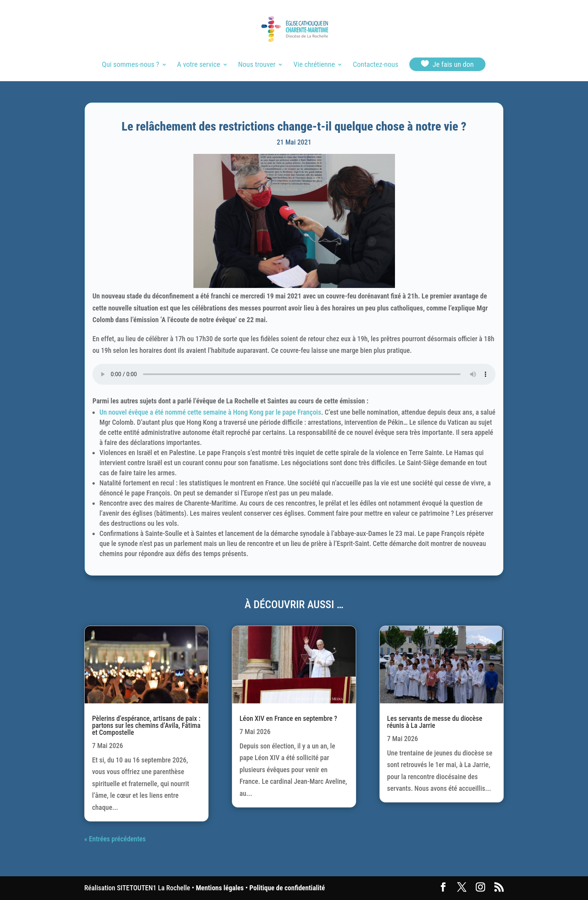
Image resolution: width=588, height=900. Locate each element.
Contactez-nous (375, 65)
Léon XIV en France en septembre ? (288, 718)
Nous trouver (257, 65)
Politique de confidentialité (287, 888)
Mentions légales (220, 888)
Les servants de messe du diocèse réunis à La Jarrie (435, 722)
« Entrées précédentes (115, 839)
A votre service (199, 65)
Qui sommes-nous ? (130, 65)
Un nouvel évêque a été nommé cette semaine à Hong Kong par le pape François (210, 412)
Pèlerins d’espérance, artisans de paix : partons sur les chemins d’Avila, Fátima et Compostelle (146, 725)
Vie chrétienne (314, 65)
